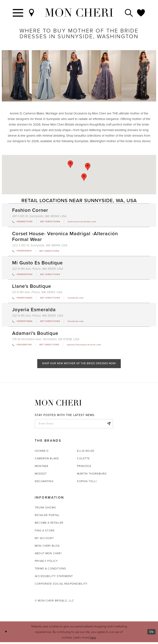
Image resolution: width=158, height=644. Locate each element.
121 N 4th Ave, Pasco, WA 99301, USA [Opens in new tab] (37, 293)
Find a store (45, 532)
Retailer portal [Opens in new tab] (47, 517)
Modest (41, 475)
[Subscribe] (109, 425)
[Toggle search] (129, 13)
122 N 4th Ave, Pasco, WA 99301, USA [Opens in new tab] (38, 269)
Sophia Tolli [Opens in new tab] (87, 483)
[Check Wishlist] (141, 13)
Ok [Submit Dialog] (151, 634)
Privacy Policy (46, 563)
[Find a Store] (32, 13)
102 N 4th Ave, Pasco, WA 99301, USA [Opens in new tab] (38, 316)
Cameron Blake (47, 460)
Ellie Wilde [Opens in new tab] (86, 453)
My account (44, 540)
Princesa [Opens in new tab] (84, 468)
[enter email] (74, 425)
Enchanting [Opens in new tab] (44, 483)
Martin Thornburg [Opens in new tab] (92, 475)
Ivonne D (42, 453)
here (93, 639)
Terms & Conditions (50, 570)
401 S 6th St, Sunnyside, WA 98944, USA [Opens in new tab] (39, 216)
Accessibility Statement (54, 578)
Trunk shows (45, 509)
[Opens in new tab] (52, 222)
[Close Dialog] (6, 634)
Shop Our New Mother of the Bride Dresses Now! (79, 365)
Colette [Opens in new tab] (83, 460)
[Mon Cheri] (58, 404)
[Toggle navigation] (18, 13)
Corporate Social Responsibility (61, 586)
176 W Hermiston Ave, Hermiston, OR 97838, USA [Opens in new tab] (46, 340)
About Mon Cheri (48, 555)
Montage (42, 468)
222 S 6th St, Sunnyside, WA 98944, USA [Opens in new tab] (40, 245)
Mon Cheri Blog (47, 548)
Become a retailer (49, 525)
